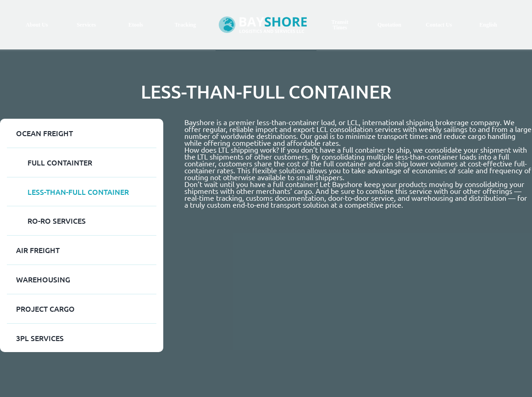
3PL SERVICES (40, 338)
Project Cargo (45, 309)
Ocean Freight (44, 133)
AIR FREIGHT (38, 250)
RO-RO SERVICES (57, 221)
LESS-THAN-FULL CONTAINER (78, 192)
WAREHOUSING (43, 279)
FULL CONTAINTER (60, 162)
